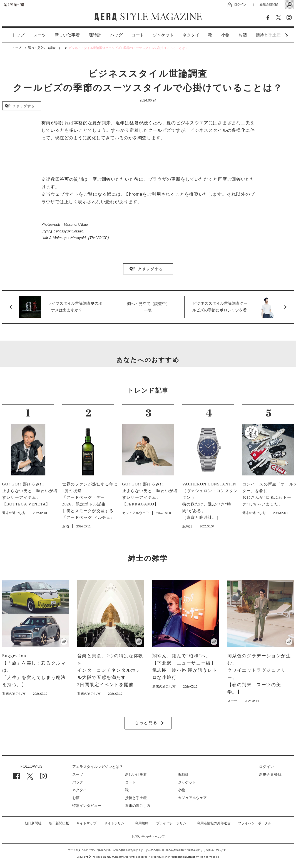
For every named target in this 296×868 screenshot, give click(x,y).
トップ (18, 35)
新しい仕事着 (67, 35)
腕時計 (95, 35)
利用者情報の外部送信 (214, 823)
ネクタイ (191, 35)
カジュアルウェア (192, 798)
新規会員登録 (269, 4)
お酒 (243, 35)
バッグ (116, 35)
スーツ (40, 35)
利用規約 (142, 823)
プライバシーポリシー (173, 823)
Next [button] (276, 35)
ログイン (240, 4)
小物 (225, 35)
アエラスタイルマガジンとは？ (98, 767)
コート (138, 35)
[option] (14, 35)
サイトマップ (86, 823)
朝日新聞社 (33, 823)
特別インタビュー (87, 806)
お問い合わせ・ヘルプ (148, 837)
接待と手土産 (136, 798)
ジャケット (163, 35)
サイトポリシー (116, 823)
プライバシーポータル (255, 823)
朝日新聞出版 (59, 823)
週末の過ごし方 (138, 806)
